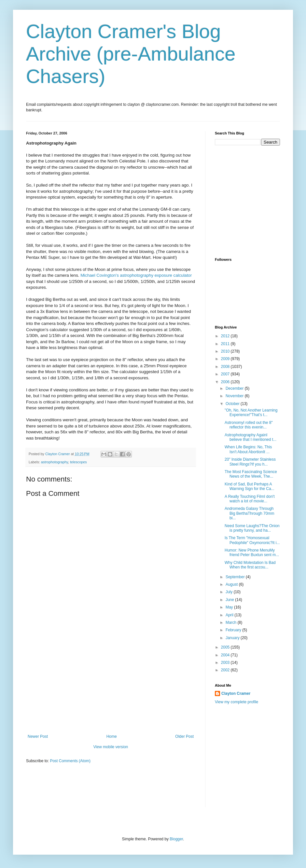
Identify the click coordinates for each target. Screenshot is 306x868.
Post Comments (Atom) (70, 761)
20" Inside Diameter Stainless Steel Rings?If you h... (250, 462)
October (233, 404)
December (235, 388)
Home (112, 736)
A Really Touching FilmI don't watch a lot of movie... (250, 499)
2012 (226, 336)
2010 (226, 351)
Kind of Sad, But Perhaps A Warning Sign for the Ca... (250, 486)
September (236, 577)
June (230, 600)
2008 (226, 367)
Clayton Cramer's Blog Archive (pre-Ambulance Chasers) (131, 54)
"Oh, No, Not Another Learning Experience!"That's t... (251, 413)
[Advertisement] (111, 685)
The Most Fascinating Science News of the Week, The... (251, 474)
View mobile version (111, 747)
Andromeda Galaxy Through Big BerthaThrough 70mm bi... (249, 513)
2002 (226, 670)
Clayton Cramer (236, 693)
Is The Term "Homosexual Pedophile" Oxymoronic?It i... (252, 540)
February (234, 630)
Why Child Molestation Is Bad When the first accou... (250, 565)
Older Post (184, 736)
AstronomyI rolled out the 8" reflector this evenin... (249, 425)
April (230, 615)
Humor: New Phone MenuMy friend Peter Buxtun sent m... (252, 553)
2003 (226, 663)
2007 (226, 374)
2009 (226, 359)
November (235, 396)
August (232, 584)
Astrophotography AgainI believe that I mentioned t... (250, 437)
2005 (226, 647)
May (230, 607)
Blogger (176, 839)
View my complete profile (236, 702)
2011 (226, 344)
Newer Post (38, 736)
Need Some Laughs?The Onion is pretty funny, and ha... (252, 528)
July (230, 592)
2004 (226, 655)
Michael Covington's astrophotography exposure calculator (136, 275)
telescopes (78, 462)
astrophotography (55, 462)
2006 (226, 382)
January (233, 638)
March (232, 623)
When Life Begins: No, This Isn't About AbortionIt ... (248, 449)
